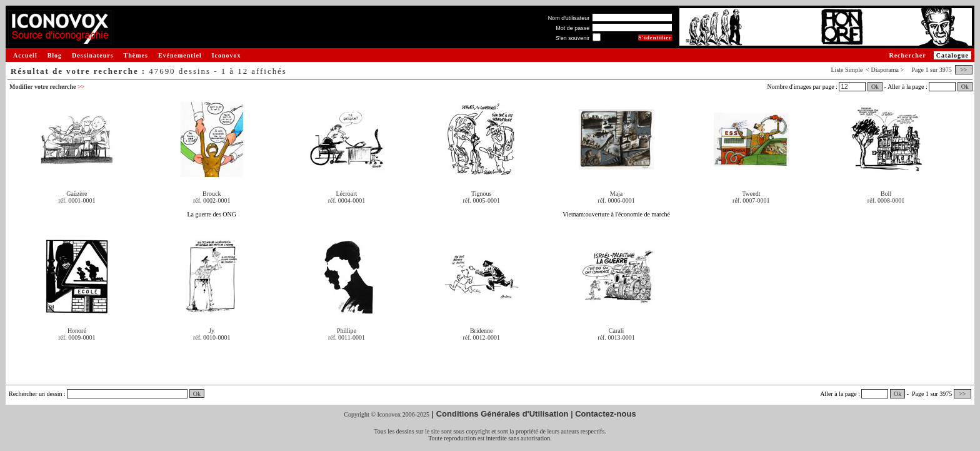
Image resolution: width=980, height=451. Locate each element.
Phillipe (347, 331)
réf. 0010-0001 (212, 337)
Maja (617, 194)
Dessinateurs (92, 55)
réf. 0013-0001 (616, 337)
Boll (886, 194)
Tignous (481, 194)
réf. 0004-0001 (347, 200)
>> (964, 70)
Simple (854, 70)
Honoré (77, 331)
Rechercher (907, 55)
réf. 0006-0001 (616, 200)
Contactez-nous (606, 414)
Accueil (25, 55)
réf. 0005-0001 (482, 200)
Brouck (212, 194)
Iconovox (227, 55)
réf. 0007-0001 (751, 200)
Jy (212, 331)
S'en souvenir (572, 38)
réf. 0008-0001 (886, 200)
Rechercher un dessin (36, 394)
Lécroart (347, 194)
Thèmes (136, 55)
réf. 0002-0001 (212, 200)
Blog (55, 55)
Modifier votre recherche (47, 87)
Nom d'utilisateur (569, 18)
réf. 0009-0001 (77, 337)
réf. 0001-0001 (77, 200)
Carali (616, 331)
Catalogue (952, 55)
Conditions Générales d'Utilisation (502, 414)
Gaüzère (77, 194)
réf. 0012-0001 (482, 337)
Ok (875, 87)
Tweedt (751, 194)
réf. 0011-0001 (347, 337)
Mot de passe (572, 28)
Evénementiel (180, 55)
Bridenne (482, 331)
